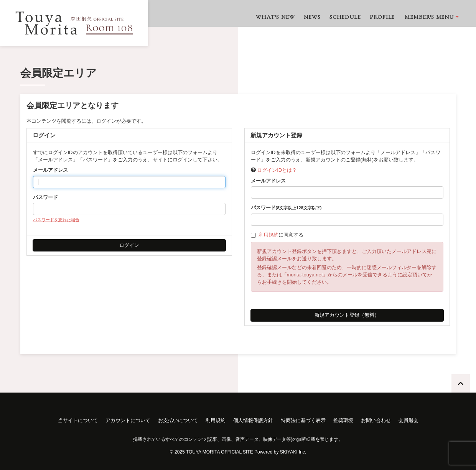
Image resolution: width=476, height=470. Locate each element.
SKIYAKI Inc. (293, 452)
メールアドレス (50, 170)
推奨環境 (343, 420)
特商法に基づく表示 (303, 420)
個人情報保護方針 (253, 420)
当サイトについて (78, 420)
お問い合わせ (376, 420)
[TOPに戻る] (461, 383)
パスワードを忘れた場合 (56, 220)
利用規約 (268, 235)
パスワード (45, 197)
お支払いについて (178, 420)
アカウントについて (128, 420)
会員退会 (408, 420)
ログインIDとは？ (277, 170)
